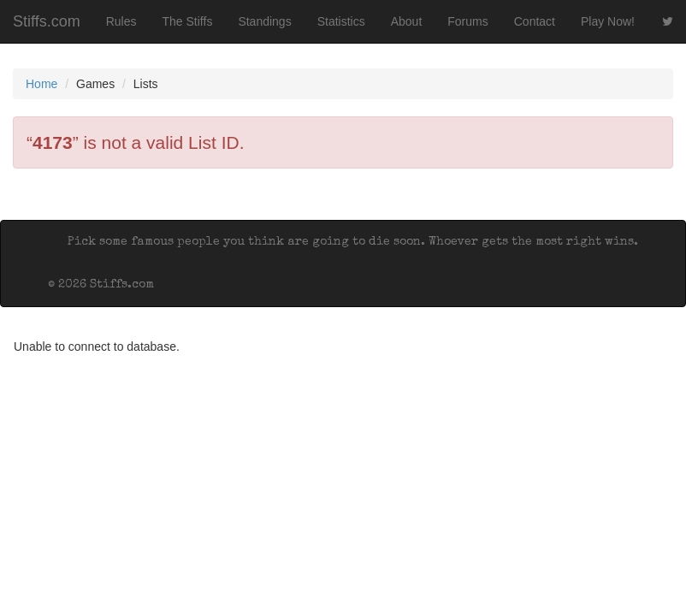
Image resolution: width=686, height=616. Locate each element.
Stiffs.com (47, 21)
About (407, 21)
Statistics (341, 21)
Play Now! (608, 21)
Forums (467, 21)
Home (41, 84)
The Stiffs (188, 21)
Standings (264, 21)
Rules (121, 21)
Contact (535, 21)
